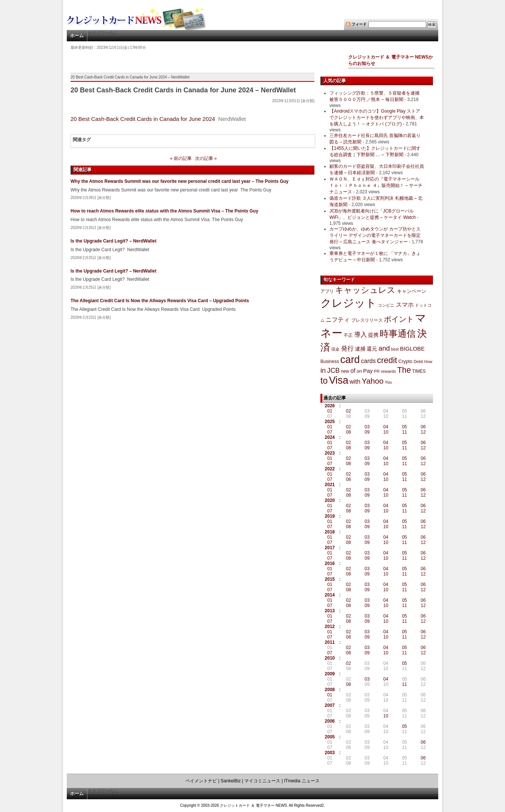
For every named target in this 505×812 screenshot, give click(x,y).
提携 (373, 335)
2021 (330, 485)
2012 (330, 627)
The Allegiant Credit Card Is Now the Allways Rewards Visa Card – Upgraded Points (160, 301)
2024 (330, 437)
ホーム (77, 36)
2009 (330, 674)
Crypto (406, 361)
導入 (361, 335)
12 (423, 432)
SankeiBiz (231, 781)
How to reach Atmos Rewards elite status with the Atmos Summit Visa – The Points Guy (164, 211)
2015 (330, 579)
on (359, 371)
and (384, 348)
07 (330, 432)
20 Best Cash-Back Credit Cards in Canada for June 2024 (143, 119)
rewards (388, 371)
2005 (330, 737)
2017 (330, 548)
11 (404, 432)
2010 (330, 658)
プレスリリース (367, 320)
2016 (330, 563)
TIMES (419, 371)
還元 (372, 349)
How (428, 362)
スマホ (405, 305)
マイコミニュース (262, 781)
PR (377, 371)
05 (404, 427)
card (350, 360)
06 (423, 427)
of (353, 371)
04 (386, 427)
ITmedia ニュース (302, 781)
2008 (330, 690)
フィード (359, 24)
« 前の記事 (181, 158)
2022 (330, 469)
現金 (335, 349)
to (324, 381)
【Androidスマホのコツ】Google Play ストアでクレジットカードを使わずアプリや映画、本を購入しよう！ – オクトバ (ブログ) (377, 118)
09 (367, 432)
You (389, 382)
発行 (347, 349)
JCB (334, 371)
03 (367, 427)
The (404, 370)
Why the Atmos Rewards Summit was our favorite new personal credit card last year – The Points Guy (180, 181)
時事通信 (398, 334)
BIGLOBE (412, 349)
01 (330, 411)
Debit (419, 362)
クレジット (349, 303)
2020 (330, 500)
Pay (368, 371)
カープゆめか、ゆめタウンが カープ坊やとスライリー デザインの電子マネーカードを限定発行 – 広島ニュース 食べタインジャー (375, 235)
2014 (330, 595)
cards (368, 361)
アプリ (327, 291)
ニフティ (338, 319)
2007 (330, 705)
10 (386, 432)
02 (348, 411)
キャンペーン (412, 291)
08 (348, 432)
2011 (330, 642)
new (345, 371)
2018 (330, 532)
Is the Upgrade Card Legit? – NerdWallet (113, 241)
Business (330, 362)
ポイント (399, 319)
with (355, 381)
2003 (330, 753)
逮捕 (360, 349)
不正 (348, 335)
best (395, 349)
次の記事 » (206, 158)
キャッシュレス (365, 290)
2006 (330, 721)
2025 (330, 422)
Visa (339, 380)
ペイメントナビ (201, 781)
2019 (330, 516)
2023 (330, 453)
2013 (330, 611)
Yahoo (373, 381)
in (323, 370)
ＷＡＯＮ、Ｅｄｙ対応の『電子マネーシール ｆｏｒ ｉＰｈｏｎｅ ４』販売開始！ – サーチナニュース (376, 185)
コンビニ (386, 305)
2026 (330, 406)
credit (387, 360)
